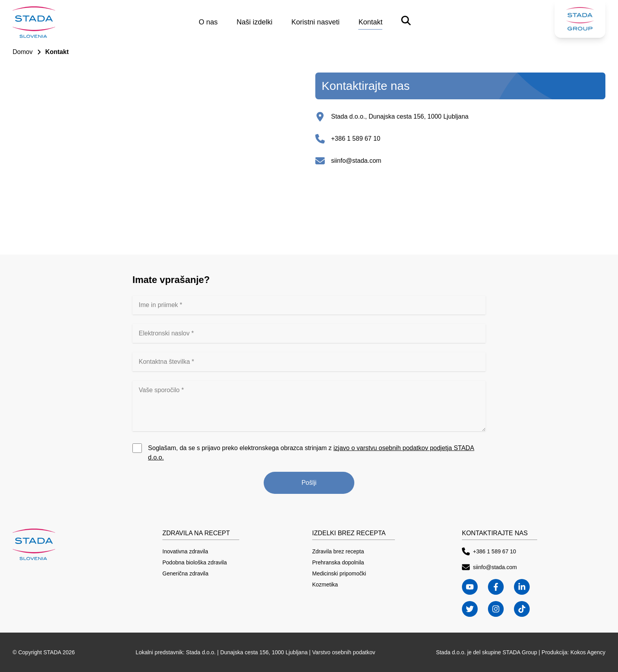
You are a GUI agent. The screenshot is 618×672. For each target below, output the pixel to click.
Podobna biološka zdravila (195, 562)
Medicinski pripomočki (339, 573)
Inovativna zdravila (185, 551)
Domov (23, 52)
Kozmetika (325, 585)
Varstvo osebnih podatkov (344, 652)
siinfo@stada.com (356, 161)
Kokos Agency (588, 652)
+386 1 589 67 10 (356, 139)
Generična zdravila (185, 573)
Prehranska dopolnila (338, 562)
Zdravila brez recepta (338, 551)
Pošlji (309, 483)
